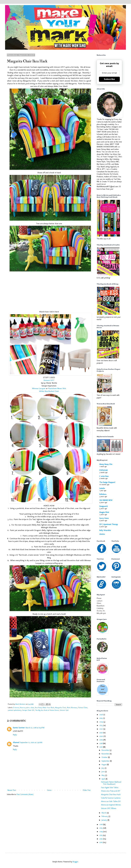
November (106, 754)
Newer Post (12, 790)
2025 (101, 718)
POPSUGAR (103, 470)
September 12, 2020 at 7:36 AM (31, 742)
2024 (101, 722)
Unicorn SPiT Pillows (109, 808)
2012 (101, 839)
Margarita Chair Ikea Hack (111, 795)
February (105, 816)
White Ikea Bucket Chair (49, 391)
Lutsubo (102, 488)
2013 (101, 835)
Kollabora (103, 494)
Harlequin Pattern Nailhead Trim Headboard (111, 783)
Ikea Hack (38, 708)
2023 (101, 725)
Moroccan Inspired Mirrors (111, 805)
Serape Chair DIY (28, 710)
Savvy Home (104, 518)
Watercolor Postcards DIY (111, 791)
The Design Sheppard (107, 482)
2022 (101, 729)
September (106, 761)
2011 (101, 842)
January (104, 820)
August (104, 765)
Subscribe (109, 79)
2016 (101, 824)
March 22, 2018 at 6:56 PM (35, 728)
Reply (15, 735)
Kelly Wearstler (105, 530)
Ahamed (16, 742)
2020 (101, 736)
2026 (101, 715)
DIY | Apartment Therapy (109, 524)
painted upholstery (15, 710)
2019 (101, 740)
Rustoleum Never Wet (57, 388)
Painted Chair (83, 708)
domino (102, 534)
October (105, 757)
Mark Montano (72, 708)
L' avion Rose (104, 476)
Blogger (75, 862)
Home (49, 790)
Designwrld (103, 506)
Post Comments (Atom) (25, 794)
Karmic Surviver (19, 728)
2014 (101, 832)
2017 (101, 747)
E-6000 (16, 708)
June (103, 772)
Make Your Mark (48, 708)
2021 (101, 733)
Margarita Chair (61, 708)
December (106, 750)
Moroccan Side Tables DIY (111, 801)
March (104, 813)
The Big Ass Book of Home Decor (47, 710)
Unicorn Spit (64, 710)
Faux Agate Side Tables (110, 788)
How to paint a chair (27, 708)
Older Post (87, 790)
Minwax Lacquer (39, 388)
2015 (101, 828)
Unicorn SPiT (49, 380)
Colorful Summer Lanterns (111, 798)
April (104, 779)
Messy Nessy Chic (106, 464)
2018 (101, 743)
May (103, 775)
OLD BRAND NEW (106, 500)
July (103, 768)
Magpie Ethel (104, 512)
